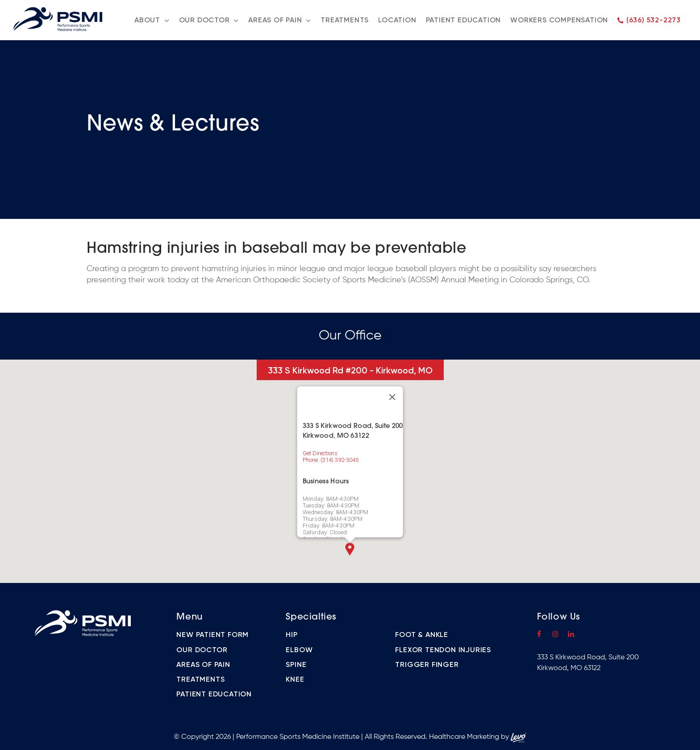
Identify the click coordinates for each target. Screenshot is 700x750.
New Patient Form (212, 635)
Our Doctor (202, 650)
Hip (292, 635)
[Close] (392, 397)
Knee (295, 679)
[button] (350, 549)
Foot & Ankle (422, 635)
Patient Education (214, 694)
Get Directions (320, 453)
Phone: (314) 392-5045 (331, 460)
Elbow (299, 650)
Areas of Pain (203, 664)
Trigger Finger (427, 664)
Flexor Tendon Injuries (443, 650)
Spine (296, 664)
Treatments (200, 679)
